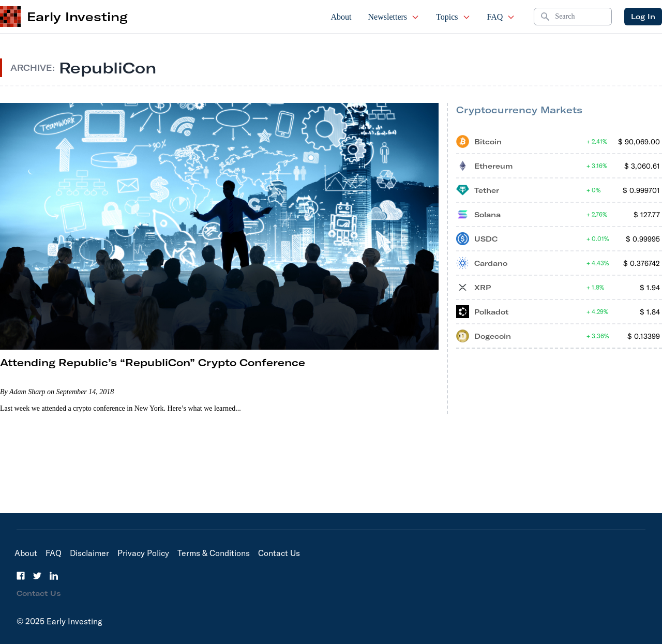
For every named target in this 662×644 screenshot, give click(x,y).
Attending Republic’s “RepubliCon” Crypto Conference (153, 362)
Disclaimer (89, 553)
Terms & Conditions (214, 553)
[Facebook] (21, 576)
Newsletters (394, 17)
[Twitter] (37, 576)
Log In (643, 17)
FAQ (501, 17)
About (341, 17)
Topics (453, 17)
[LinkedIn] (54, 576)
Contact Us (279, 553)
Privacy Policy (143, 553)
